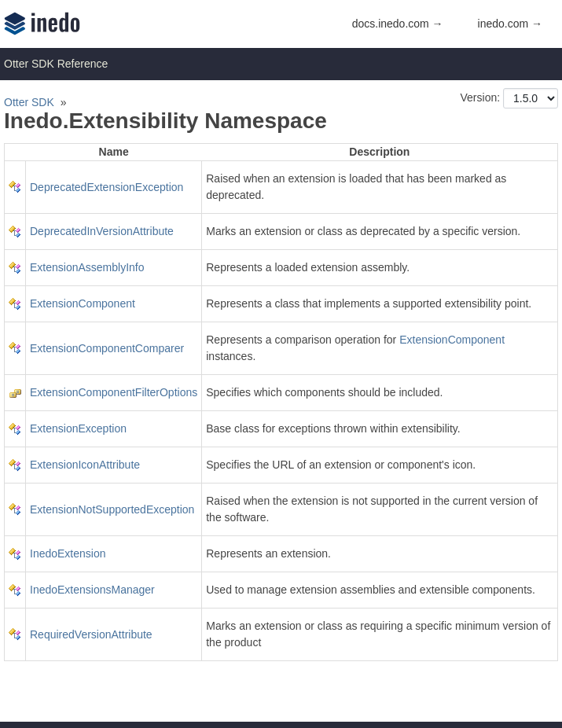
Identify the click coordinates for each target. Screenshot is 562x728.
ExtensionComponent (83, 303)
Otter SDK (29, 102)
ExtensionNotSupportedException (112, 509)
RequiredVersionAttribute (91, 634)
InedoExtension (68, 553)
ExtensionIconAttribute (85, 465)
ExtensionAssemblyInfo (87, 267)
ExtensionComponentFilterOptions (114, 392)
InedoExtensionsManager (92, 590)
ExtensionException (78, 428)
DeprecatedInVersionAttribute (102, 231)
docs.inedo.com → (398, 24)
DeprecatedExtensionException (107, 187)
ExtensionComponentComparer (107, 348)
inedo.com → (510, 24)
